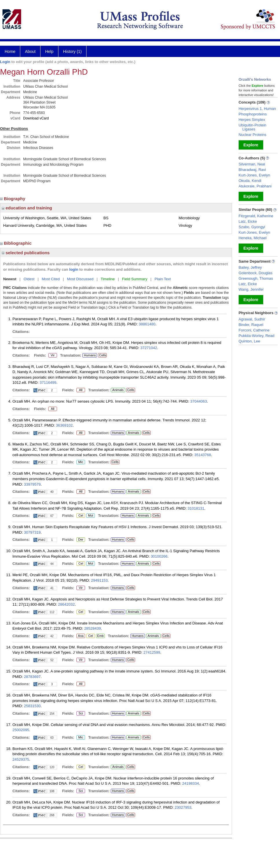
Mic (81, 462)
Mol (90, 516)
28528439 (93, 628)
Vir (51, 355)
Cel (81, 516)
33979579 (32, 484)
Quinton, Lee (249, 341)
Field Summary (135, 279)
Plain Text (163, 279)
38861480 (147, 324)
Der (81, 540)
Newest (10, 279)
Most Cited (51, 279)
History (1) (72, 51)
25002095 (21, 730)
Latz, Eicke (248, 221)
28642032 (67, 604)
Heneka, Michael (253, 238)
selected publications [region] (26, 253)
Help (49, 51)
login (74, 269)
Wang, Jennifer (251, 289)
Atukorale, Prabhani (255, 186)
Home (10, 51)
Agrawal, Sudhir (252, 319)
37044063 (199, 401)
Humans (90, 355)
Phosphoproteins (253, 114)
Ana (80, 636)
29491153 (99, 580)
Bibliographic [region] (16, 243)
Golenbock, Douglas (256, 273)
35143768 (203, 455)
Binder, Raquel (251, 325)
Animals (118, 390)
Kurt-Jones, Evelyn (254, 175)
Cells (102, 355)
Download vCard (36, 118)
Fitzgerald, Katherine (256, 216)
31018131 (196, 508)
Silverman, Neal (252, 164)
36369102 (64, 425)
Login (5, 62)
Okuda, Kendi (250, 181)
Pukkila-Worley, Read (257, 336)
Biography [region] (13, 199)
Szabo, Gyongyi (252, 227)
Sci (80, 714)
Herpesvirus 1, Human (257, 109)
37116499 (48, 383)
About (30, 51)
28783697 (32, 677)
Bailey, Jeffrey (250, 267)
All (81, 390)
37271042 (149, 348)
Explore (251, 145)
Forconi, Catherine (254, 330)
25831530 (32, 706)
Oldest (29, 279)
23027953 (183, 807)
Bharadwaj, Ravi (252, 170)
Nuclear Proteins (253, 135)
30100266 (159, 556)
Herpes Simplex (252, 120)
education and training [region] (27, 208)
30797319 (32, 532)
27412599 (152, 652)
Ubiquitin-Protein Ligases (253, 127)
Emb (100, 636)
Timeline (108, 279)
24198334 (191, 783)
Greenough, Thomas (256, 278)
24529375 (21, 759)
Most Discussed (80, 279)
